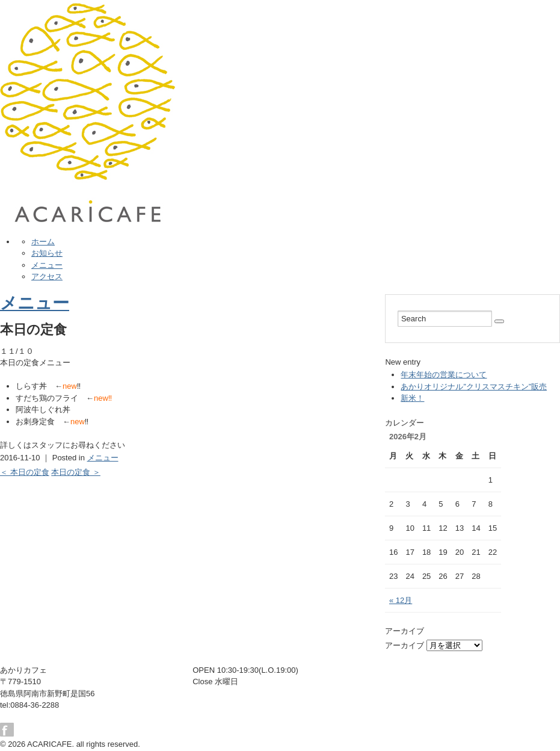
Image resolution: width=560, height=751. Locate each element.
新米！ (412, 398)
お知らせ (47, 253)
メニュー (47, 265)
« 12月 (401, 600)
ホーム (43, 242)
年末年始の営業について (444, 375)
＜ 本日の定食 (25, 472)
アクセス (47, 277)
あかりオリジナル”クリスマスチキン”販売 (474, 387)
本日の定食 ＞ (76, 472)
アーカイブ (405, 645)
